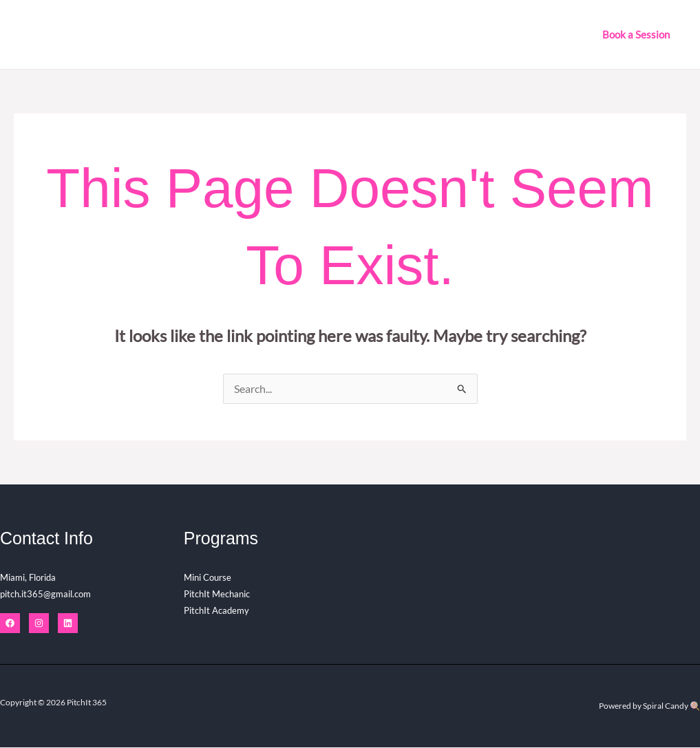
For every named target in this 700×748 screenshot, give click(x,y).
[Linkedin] (68, 624)
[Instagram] (39, 624)
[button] (636, 35)
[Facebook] (10, 624)
